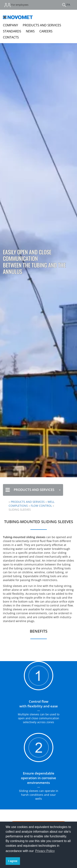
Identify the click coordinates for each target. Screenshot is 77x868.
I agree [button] (13, 861)
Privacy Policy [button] (45, 851)
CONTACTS (11, 37)
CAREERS (46, 31)
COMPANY (10, 25)
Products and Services (28, 502)
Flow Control (42, 506)
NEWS (30, 31)
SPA (68, 5)
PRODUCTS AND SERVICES (42, 25)
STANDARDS (12, 31)
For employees (16, 5)
